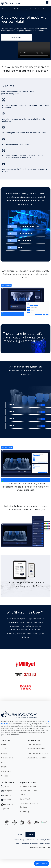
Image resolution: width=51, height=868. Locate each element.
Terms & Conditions (22, 844)
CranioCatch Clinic (34, 744)
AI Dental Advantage (28, 786)
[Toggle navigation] (47, 3)
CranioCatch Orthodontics (37, 753)
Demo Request (17, 37)
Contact (4, 776)
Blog (3, 762)
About (4, 749)
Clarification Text (32, 840)
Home (5, 9)
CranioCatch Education (36, 749)
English (30, 834)
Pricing (4, 753)
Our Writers (6, 771)
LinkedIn (6, 800)
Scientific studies (8, 758)
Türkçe (19, 834)
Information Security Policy (40, 844)
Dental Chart (25, 799)
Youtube (6, 795)
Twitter (5, 786)
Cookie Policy (19, 840)
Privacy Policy (45, 840)
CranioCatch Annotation (36, 758)
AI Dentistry (24, 812)
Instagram (7, 791)
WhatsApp (7, 804)
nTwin (5, 809)
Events (4, 767)
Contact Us (41, 864)
